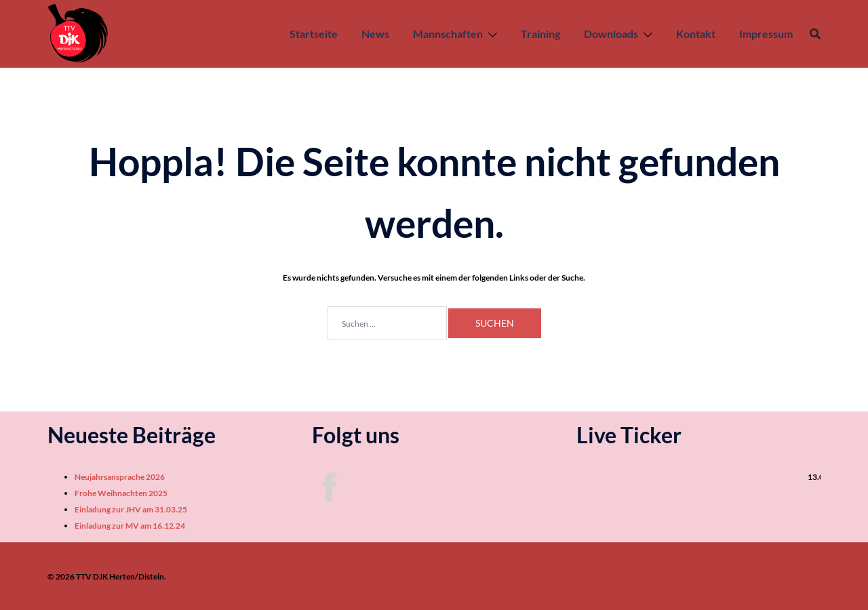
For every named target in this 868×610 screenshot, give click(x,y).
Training (540, 34)
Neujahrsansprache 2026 (120, 477)
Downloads (611, 34)
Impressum (766, 34)
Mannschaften (448, 34)
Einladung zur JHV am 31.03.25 (131, 509)
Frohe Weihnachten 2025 (121, 493)
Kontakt (696, 34)
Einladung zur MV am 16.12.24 (130, 526)
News (375, 34)
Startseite (314, 34)
